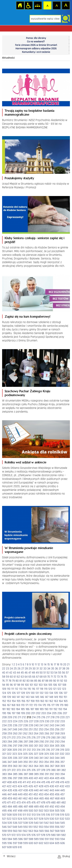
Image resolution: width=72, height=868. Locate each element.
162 (51, 701)
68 (41, 677)
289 (36, 742)
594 (63, 839)
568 (57, 831)
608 (9, 847)
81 (21, 681)
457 (62, 794)
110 (9, 689)
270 (4, 738)
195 (4, 713)
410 (20, 782)
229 (42, 721)
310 (20, 750)
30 (34, 669)
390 (42, 774)
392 (52, 774)
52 (48, 673)
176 (49, 705)
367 (52, 766)
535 (10, 823)
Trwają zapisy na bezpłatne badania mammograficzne (29, 113)
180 (66, 705)
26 (19, 669)
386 (21, 774)
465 (41, 799)
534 (4, 823)
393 (57, 774)
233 (63, 721)
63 (22, 677)
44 (18, 673)
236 (15, 725)
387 (26, 774)
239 (31, 725)
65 (30, 677)
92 (62, 681)
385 (15, 774)
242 (46, 725)
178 (57, 705)
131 (37, 693)
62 (18, 677)
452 (36, 794)
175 (44, 705)
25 (15, 669)
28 (26, 669)
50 (41, 673)
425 (25, 786)
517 (53, 815)
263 (31, 734)
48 (33, 673)
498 (20, 811)
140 (14, 697)
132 (42, 693)
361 (20, 766)
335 (10, 758)
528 (41, 819)
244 (57, 725)
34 (49, 669)
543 (52, 823)
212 (24, 717)
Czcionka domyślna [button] (47, 5)
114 (25, 689)
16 (52, 665)
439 (31, 790)
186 (28, 709)
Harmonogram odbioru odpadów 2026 (36, 49)
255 (52, 729)
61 (15, 677)
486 (21, 807)
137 (65, 693)
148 (51, 697)
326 (31, 754)
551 (31, 827)
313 (34, 750)
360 (15, 766)
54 (56, 673)
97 (15, 685)
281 (58, 738)
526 (31, 819)
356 (57, 762)
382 (64, 770)
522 (9, 819)
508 (9, 815)
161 (47, 701)
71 (52, 677)
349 (20, 762)
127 (18, 693)
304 (52, 746)
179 (62, 705)
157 (28, 701)
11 (36, 665)
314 (38, 750)
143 (28, 697)
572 (14, 835)
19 (61, 665)
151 (65, 697)
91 (58, 681)
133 (46, 693)
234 (4, 725)
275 (29, 738)
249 (20, 729)
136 (61, 693)
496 (10, 811)
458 (4, 799)
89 (51, 681)
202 (38, 713)
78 (10, 681)
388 (31, 774)
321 (4, 754)
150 (61, 697)
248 (15, 729)
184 (18, 709)
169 (18, 705)
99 (22, 685)
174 (40, 705)
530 (52, 819)
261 (20, 734)
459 (10, 799)
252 (36, 729)
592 (52, 839)
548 (15, 827)
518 (57, 815)
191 (51, 709)
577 (38, 835)
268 (57, 734)
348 (15, 762)
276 (34, 738)
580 (53, 835)
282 (64, 738)
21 (68, 665)
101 (31, 685)
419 (62, 782)
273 (19, 738)
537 (20, 823)
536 (15, 823)
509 (15, 815)
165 (66, 701)
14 (45, 665)
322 (9, 754)
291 (47, 742)
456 (57, 794)
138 (4, 697)
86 (40, 681)
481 (58, 803)
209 (10, 717)
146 (42, 697)
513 (34, 815)
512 (29, 815)
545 (63, 823)
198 (18, 713)
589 (36, 839)
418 (57, 782)
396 (10, 778)
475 (29, 803)
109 (4, 689)
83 (28, 681)
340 (36, 758)
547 (10, 827)
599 (26, 843)
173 (35, 705)
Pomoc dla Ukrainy (36, 38)
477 (38, 803)
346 (4, 762)
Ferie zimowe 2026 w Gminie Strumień (36, 45)
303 (46, 746)
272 (14, 738)
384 (10, 774)
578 (43, 835)
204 (49, 713)
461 (20, 799)
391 (47, 774)
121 (55, 689)
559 (10, 831)
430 (52, 786)
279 (48, 738)
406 (63, 778)
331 (57, 754)
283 (4, 742)
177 (53, 705)
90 (55, 681)
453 (41, 794)
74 (62, 677)
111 (13, 689)
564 (36, 831)
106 (55, 685)
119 (46, 689)
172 (31, 705)
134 (51, 693)
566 (47, 831)
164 (61, 701)
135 (56, 693)
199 (23, 713)
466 (47, 799)
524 (20, 819)
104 (45, 685)
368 (57, 766)
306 (63, 746)
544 (57, 823)
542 (46, 823)
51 (45, 673)
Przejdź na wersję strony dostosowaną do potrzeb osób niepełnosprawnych (28, 5)
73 (58, 677)
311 (24, 750)
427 (36, 786)
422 (9, 786)
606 (63, 843)
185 (23, 709)
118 (41, 689)
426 (31, 786)
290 (42, 742)
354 (46, 762)
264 (36, 734)
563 (31, 831)
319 (62, 750)
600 (31, 843)
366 (47, 766)
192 (55, 709)
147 (47, 697)
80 (17, 681)
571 (9, 835)
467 (52, 799)
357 (62, 762)
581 (58, 835)
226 (26, 721)
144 (32, 697)
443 (52, 790)
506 (63, 811)
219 (57, 717)
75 (65, 677)
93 (65, 681)
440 (36, 790)
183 (13, 709)
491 (47, 807)
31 (38, 669)
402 (41, 778)
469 (63, 799)
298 (20, 746)
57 (67, 673)
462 (25, 799)
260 (15, 734)
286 (21, 742)
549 (20, 827)
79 (13, 681)
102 (36, 685)
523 (15, 819)
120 (50, 689)
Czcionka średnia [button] (56, 5)
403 (46, 778)
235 (10, 725)
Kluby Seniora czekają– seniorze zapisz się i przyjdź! (34, 240)
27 (23, 669)
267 (52, 734)
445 (63, 790)
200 (28, 713)
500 (31, 811)
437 (20, 790)
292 (52, 742)
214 (34, 717)
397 (15, 778)
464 (36, 799)
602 (41, 843)
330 (52, 754)
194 (65, 709)
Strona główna (20, 5)
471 (9, 803)
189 (42, 709)
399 (26, 778)
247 (10, 729)
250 (26, 729)
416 (48, 782)
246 (4, 729)
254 (46, 729)
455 (52, 794)
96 (11, 685)
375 (29, 770)
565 (41, 831)
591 (47, 839)
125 (9, 693)
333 (67, 754)
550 (26, 827)
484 (10, 807)
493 (57, 807)
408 (9, 782)
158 (33, 701)
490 (42, 807)
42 (11, 673)
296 (10, 746)
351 (31, 762)
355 (52, 762)
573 (19, 835)
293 (57, 742)
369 (63, 766)
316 (48, 750)
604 (52, 843)
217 (48, 717)
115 (29, 689)
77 (7, 681)
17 (55, 665)
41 (7, 673)
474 (24, 803)
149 (56, 697)
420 (67, 782)
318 (57, 750)
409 (15, 782)
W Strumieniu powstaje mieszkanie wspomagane (29, 550)
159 (37, 701)
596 (10, 843)
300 (31, 746)
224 (15, 721)
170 (23, 705)
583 (4, 839)
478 (43, 803)
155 (19, 701)
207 (65, 713)
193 (60, 709)
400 (31, 778)
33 (45, 669)
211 (19, 717)
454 (46, 794)
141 (18, 697)
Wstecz (11, 856)
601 (36, 843)
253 (41, 729)
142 (23, 697)
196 (9, 713)
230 (47, 721)
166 (4, 705)
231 (52, 721)
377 (38, 770)
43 (15, 673)
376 (34, 770)
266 (47, 734)
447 (10, 794)
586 (21, 839)
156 (23, 701)
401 (36, 778)
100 (27, 685)
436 (15, 790)
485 (15, 807)
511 (24, 815)
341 (41, 758)
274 (24, 738)
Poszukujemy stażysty (19, 178)
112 (17, 689)
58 (4, 677)
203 (44, 713)
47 (30, 673)
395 (4, 778)
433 (67, 786)
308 (9, 750)
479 (48, 803)
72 (55, 677)
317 (53, 750)
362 (25, 766)
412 (29, 782)
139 (9, 697)
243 (52, 725)
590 (42, 839)
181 (4, 709)
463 (31, 799)
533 (67, 819)
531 (57, 819)
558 (4, 831)
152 (4, 701)
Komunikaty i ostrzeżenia (36, 52)
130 (33, 693)
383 (4, 774)
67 (37, 677)
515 (43, 815)
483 (4, 807)
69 (45, 677)
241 (41, 725)
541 (41, 823)
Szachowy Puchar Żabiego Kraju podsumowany (27, 393)
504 (52, 811)
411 (24, 782)
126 (14, 693)
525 (25, 819)
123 (64, 689)
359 (10, 766)
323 (15, 754)
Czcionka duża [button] (66, 5)
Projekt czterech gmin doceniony (28, 634)
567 (52, 831)
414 (38, 782)
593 (57, 839)
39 (68, 669)
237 (20, 725)
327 (36, 754)
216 (43, 717)
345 (63, 758)
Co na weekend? (36, 42)
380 (53, 770)
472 (14, 803)
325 (25, 754)
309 (15, 750)
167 (9, 705)
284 (10, 742)
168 (13, 705)
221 (67, 717)
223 (10, 721)
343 (52, 758)
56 (64, 673)
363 (31, 766)
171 (27, 705)
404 (52, 778)
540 (36, 823)
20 (65, 665)
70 (49, 677)
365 (41, 766)
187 (32, 709)
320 (67, 750)
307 (4, 750)
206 (60, 713)
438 (26, 790)
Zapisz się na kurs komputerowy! (27, 316)
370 (4, 770)
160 (42, 701)
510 (20, 815)
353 (41, 762)
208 (4, 717)
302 (41, 746)
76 (3, 681)
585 (15, 839)
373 (19, 770)
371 (9, 770)
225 (21, 721)
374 (24, 770)
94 (4, 685)
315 (43, 750)
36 (56, 669)
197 (14, 713)
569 (63, 831)
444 (57, 790)
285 (15, 742)
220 (62, 717)
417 (53, 782)
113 (21, 689)
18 (58, 665)
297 (15, 746)
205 (54, 713)
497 (15, 811)
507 (4, 815)
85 (36, 681)
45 (22, 673)
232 (57, 721)
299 (26, 746)
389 (36, 774)
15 (48, 665)
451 (31, 794)
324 (20, 754)
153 (9, 701)
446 (4, 794)
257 (62, 729)
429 (46, 786)
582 (64, 835)
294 (63, 742)
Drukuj (66, 856)
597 (15, 843)
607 (4, 847)
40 (4, 673)
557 (62, 827)
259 (10, 734)
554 (46, 827)
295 (4, 746)
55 (60, 673)
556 (57, 827)
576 (34, 835)
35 (53, 669)
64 (26, 677)
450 (26, 794)
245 (63, 725)
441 (41, 790)
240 (36, 725)
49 (37, 673)
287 (26, 742)
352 (36, 762)
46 (26, 673)
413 (34, 782)
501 (36, 811)
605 (57, 843)
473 (19, 803)
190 (46, 709)
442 (46, 790)
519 (62, 815)
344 (57, 758)
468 (57, 799)
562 (25, 831)
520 (67, 815)
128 (23, 693)
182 (8, 709)
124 (4, 693)
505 (57, 811)
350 (26, 762)
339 (31, 758)
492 (52, 807)
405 (57, 778)
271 (9, 738)
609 (15, 847)
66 (34, 677)
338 (26, 758)
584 (10, 839)
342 (46, 758)
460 (15, 799)
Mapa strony (38, 5)
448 (15, 794)
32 (41, 669)
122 (59, 689)
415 (43, 782)
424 (20, 786)
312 (29, 750)
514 (38, 815)
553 (41, 827)
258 (4, 734)
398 (20, 778)
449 (20, 794)
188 (37, 709)
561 (20, 831)
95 (7, 685)
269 (63, 734)
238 (26, 725)
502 (41, 811)
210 (15, 717)
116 (33, 689)
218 (53, 717)
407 (4, 782)
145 (37, 697)
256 (57, 729)
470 (4, 803)
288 (31, 742)
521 (4, 819)
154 (14, 701)
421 (4, 786)
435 (10, 790)
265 (41, 734)
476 (34, 803)
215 (38, 717)
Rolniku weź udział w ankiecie (25, 462)
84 (32, 681)
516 (48, 815)
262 (25, 734)
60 (11, 677)
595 (4, 843)
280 (53, 738)
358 (4, 766)
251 (31, 729)
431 (57, 786)
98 (19, 685)
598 (20, 843)
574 (24, 835)
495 (4, 811)
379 (48, 770)
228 (36, 721)
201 (33, 713)
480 (53, 803)
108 (64, 685)
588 (31, 839)
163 (56, 701)
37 (60, 669)
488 (31, 807)
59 (7, 677)
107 (60, 685)
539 (31, 823)
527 (36, 819)
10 (33, 665)
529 (46, 819)
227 (31, 721)
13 (42, 665)
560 (15, 831)
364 (36, 766)
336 (15, 758)
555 (52, 827)
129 (28, 693)
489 (36, 807)
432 (62, 786)
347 (10, 762)
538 (26, 823)
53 (52, 673)
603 (46, 843)
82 (24, 681)
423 (15, 786)
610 (20, 847)
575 (29, 835)
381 (58, 770)
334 (4, 758)
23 (7, 669)
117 (37, 689)
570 (4, 835)
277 (38, 738)
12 (39, 665)
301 (36, 746)
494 (63, 807)
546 (4, 827)
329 (46, 754)
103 (41, 685)
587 (26, 839)
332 (62, 754)
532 (62, 819)
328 (41, 754)
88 (47, 681)
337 (20, 758)
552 (36, 827)
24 (11, 669)
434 (4, 790)
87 (43, 681)
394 (63, 774)
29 (30, 669)
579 (48, 835)
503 (46, 811)
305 (57, 746)
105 (50, 685)
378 (43, 770)
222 (4, 721)
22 (4, 669)
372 (14, 770)
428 (41, 786)
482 (64, 803)
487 (26, 807)
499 (26, 811)
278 (43, 738)
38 (64, 669)
